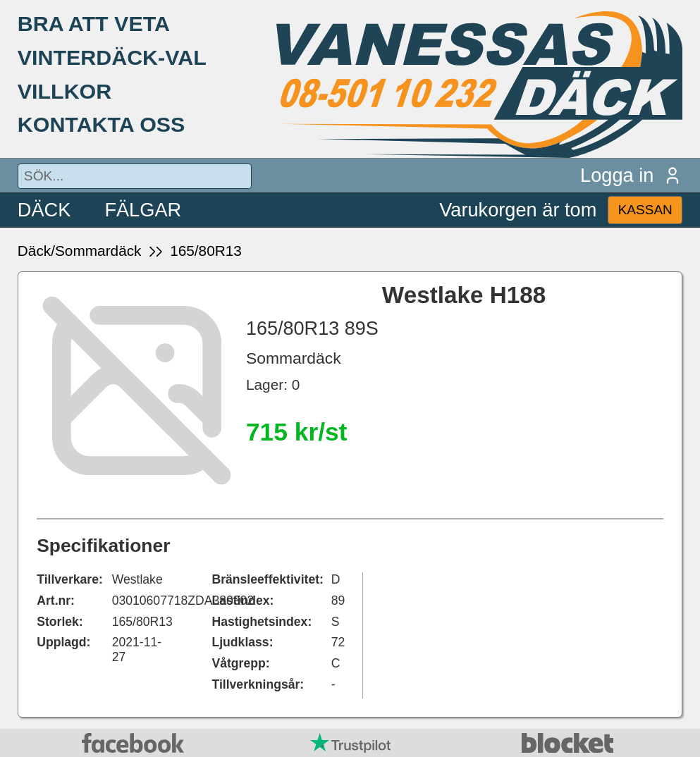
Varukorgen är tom (518, 210)
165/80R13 (206, 251)
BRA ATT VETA (94, 23)
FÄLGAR (143, 210)
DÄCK (44, 210)
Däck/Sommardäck (80, 251)
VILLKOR (65, 91)
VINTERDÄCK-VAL (112, 57)
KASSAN (645, 210)
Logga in (631, 175)
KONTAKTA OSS (102, 124)
